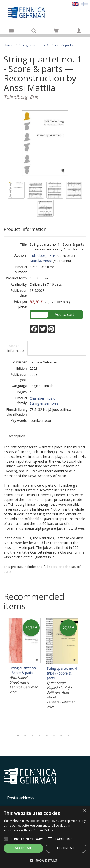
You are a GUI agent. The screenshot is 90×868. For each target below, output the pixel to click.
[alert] (45, 837)
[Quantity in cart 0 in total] (56, 32)
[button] (45, 860)
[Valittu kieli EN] (76, 3)
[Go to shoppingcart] (56, 31)
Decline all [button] (66, 848)
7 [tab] (61, 736)
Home (8, 45)
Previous (2, 674)
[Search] (34, 31)
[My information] (79, 31)
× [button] (85, 811)
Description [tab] (16, 436)
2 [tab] (25, 736)
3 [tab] (32, 736)
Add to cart (64, 314)
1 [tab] (18, 736)
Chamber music (42, 398)
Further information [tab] (17, 348)
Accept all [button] (23, 848)
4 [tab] (40, 736)
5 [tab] (47, 736)
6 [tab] (54, 736)
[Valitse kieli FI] (85, 3)
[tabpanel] (25, 657)
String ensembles (44, 403)
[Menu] (11, 31)
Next (84, 674)
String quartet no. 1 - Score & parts (46, 45)
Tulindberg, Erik (43, 255)
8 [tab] (68, 736)
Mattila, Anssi (41, 261)
